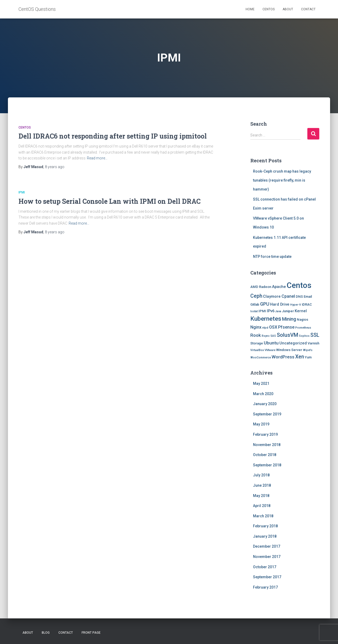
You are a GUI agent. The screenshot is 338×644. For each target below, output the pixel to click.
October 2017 (265, 567)
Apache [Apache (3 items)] (279, 287)
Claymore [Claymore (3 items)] (272, 296)
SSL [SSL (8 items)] (315, 335)
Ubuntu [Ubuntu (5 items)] (271, 343)
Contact (308, 9)
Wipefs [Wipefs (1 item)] (308, 350)
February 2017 (265, 587)
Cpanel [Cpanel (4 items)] (288, 296)
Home (250, 9)
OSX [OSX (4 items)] (273, 327)
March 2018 (263, 516)
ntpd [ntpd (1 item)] (265, 328)
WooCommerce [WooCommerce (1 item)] (261, 357)
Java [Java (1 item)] (278, 311)
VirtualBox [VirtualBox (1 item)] (257, 350)
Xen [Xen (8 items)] (300, 357)
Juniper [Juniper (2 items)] (288, 311)
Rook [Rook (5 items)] (256, 335)
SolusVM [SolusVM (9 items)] (287, 335)
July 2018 (261, 475)
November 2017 (267, 557)
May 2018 (261, 496)
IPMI (22, 192)
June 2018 (262, 485)
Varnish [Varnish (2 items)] (313, 343)
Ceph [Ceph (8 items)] (256, 296)
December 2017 (267, 546)
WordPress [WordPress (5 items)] (283, 357)
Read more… (97, 158)
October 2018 (265, 455)
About (288, 9)
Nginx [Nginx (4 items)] (256, 327)
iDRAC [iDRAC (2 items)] (307, 304)
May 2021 (261, 383)
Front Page (91, 633)
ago (55, 167)
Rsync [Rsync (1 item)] (266, 336)
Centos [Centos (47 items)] (299, 285)
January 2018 (265, 536)
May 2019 (261, 424)
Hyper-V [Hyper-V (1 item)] (296, 305)
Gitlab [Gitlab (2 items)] (255, 304)
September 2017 (267, 577)
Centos (269, 9)
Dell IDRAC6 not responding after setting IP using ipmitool (113, 136)
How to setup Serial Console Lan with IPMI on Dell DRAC (109, 201)
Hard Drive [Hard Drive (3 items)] (280, 304)
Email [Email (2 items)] (308, 297)
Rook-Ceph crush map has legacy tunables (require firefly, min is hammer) (282, 180)
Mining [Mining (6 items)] (289, 319)
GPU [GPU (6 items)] (265, 304)
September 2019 (267, 414)
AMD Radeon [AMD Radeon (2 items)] (261, 287)
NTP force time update (272, 257)
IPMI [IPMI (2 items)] (262, 311)
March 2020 (263, 394)
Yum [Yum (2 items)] (308, 357)
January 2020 (265, 404)
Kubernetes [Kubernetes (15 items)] (266, 319)
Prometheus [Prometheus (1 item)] (303, 328)
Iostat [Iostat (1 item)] (254, 311)
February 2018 (265, 526)
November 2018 (267, 445)
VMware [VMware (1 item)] (270, 350)
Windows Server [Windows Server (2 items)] (289, 350)
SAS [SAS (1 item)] (273, 336)
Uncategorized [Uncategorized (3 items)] (293, 343)
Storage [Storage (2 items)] (257, 343)
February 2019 (265, 434)
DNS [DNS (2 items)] (299, 297)
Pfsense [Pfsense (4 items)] (286, 327)
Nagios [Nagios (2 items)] (302, 319)
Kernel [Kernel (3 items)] (301, 311)
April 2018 (262, 506)
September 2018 (267, 465)
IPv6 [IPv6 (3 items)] (271, 311)
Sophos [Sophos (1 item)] (304, 336)
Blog (46, 633)
